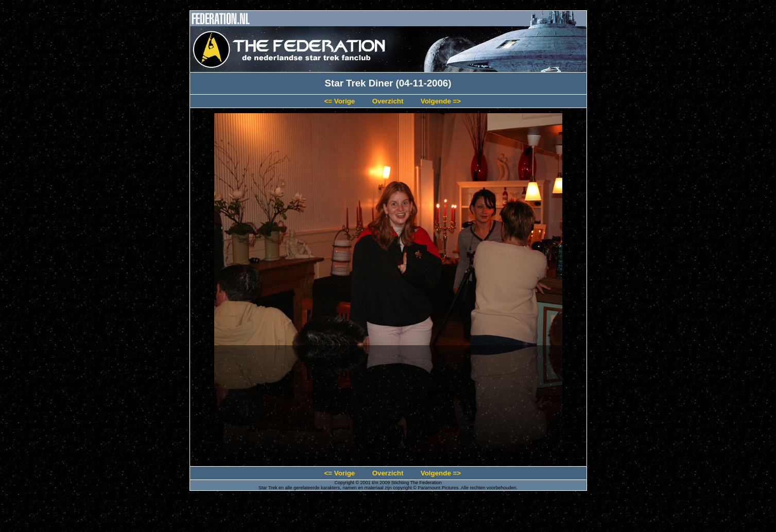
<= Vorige (339, 101)
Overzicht (388, 101)
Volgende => (441, 101)
